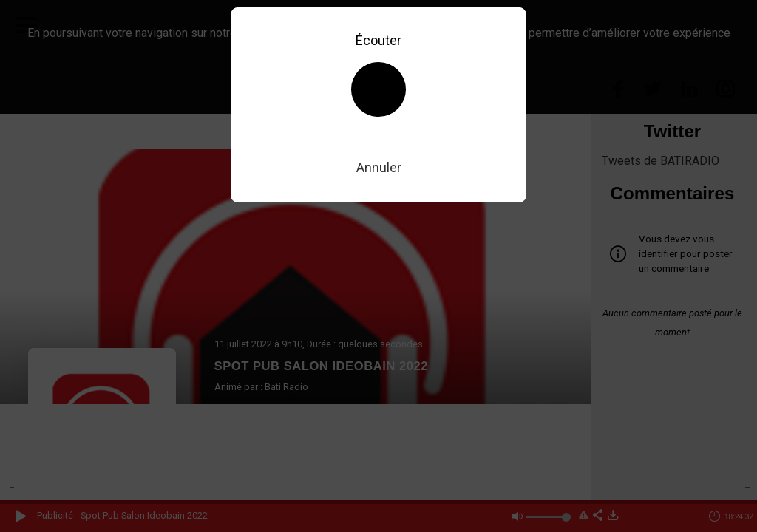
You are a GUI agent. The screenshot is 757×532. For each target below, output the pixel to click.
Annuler (379, 167)
